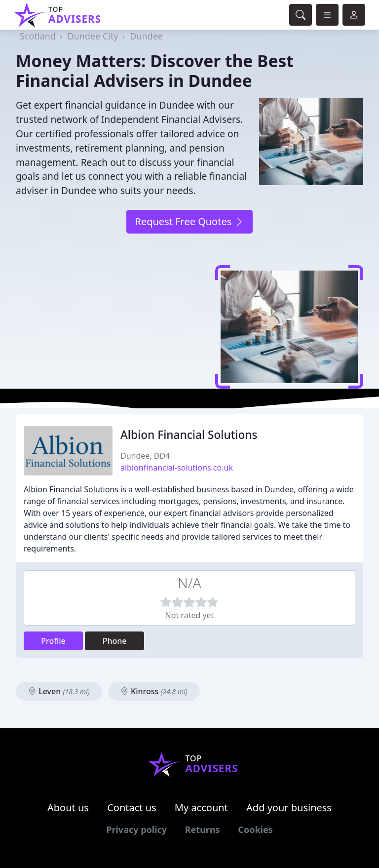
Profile (53, 641)
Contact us (132, 808)
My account (201, 808)
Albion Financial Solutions (189, 435)
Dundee (146, 36)
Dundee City (93, 36)
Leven (59, 691)
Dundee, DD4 (145, 456)
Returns (203, 829)
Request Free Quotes (189, 221)
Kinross (154, 691)
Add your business (289, 808)
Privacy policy (136, 829)
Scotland (38, 36)
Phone (115, 641)
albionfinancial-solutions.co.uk (177, 468)
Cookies (255, 829)
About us (68, 808)
